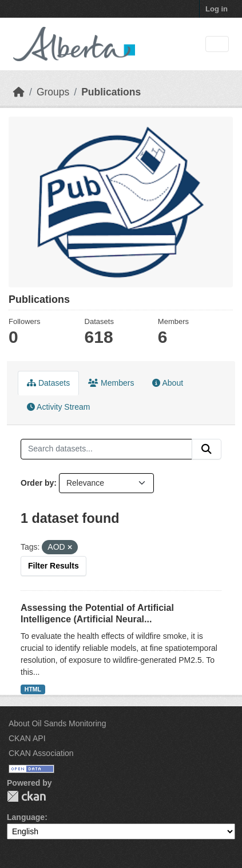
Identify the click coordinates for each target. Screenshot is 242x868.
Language (26, 817)
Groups (53, 92)
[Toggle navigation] (217, 44)
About (168, 383)
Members (111, 383)
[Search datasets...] (106, 449)
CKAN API (27, 738)
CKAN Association (41, 753)
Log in (217, 9)
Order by (37, 483)
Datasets (48, 383)
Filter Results (53, 566)
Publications (111, 92)
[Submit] (207, 449)
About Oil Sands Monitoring (57, 723)
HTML (33, 689)
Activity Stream (58, 407)
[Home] (19, 92)
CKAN (26, 796)
